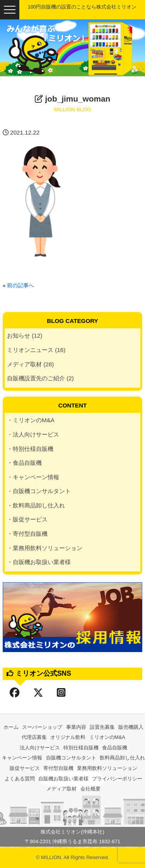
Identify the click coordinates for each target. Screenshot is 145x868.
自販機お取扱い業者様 (63, 779)
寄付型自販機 (58, 768)
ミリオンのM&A (107, 737)
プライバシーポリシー (117, 779)
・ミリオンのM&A (31, 420)
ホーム (11, 727)
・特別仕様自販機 (30, 449)
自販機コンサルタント (71, 758)
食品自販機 (115, 748)
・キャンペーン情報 (33, 477)
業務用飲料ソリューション (107, 768)
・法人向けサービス (33, 434)
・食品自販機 (24, 463)
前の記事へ (20, 286)
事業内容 (76, 727)
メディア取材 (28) (30, 364)
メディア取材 (61, 789)
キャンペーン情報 (22, 758)
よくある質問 (20, 779)
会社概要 (90, 789)
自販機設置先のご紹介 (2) (40, 378)
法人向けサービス (40, 748)
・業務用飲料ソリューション (45, 548)
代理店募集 (34, 737)
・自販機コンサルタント (39, 491)
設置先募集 (102, 727)
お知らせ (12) (25, 336)
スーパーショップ (42, 727)
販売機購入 (131, 727)
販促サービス (25, 768)
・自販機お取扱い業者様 (39, 562)
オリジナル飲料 (68, 737)
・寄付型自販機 (27, 534)
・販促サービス (27, 519)
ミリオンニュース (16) (36, 350)
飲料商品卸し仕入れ (122, 758)
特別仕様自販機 (81, 748)
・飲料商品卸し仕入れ (36, 505)
